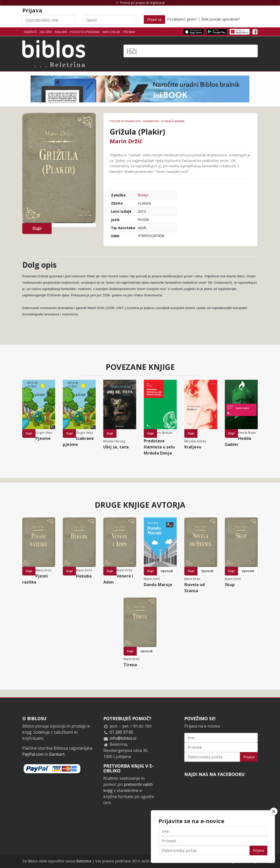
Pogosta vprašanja (85, 32)
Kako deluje (111, 32)
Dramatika (151, 121)
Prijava (249, 757)
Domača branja (173, 121)
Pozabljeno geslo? (182, 19)
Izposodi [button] (167, 571)
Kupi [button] (37, 228)
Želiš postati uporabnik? (221, 19)
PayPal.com (33, 754)
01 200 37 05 (121, 732)
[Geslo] (110, 20)
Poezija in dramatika (125, 121)
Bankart (57, 754)
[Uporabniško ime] (49, 20)
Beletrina (84, 861)
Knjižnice (30, 32)
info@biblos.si (123, 738)
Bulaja (143, 195)
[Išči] (191, 51)
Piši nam (129, 32)
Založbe (46, 32)
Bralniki (61, 32)
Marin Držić (126, 141)
